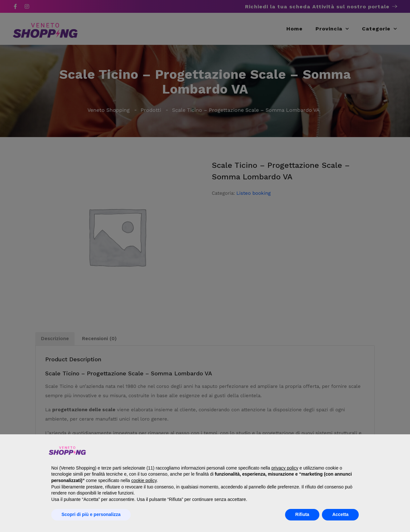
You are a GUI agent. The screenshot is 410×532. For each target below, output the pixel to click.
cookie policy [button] (144, 480)
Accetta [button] (340, 514)
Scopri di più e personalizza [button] (91, 514)
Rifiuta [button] (302, 514)
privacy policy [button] (285, 468)
